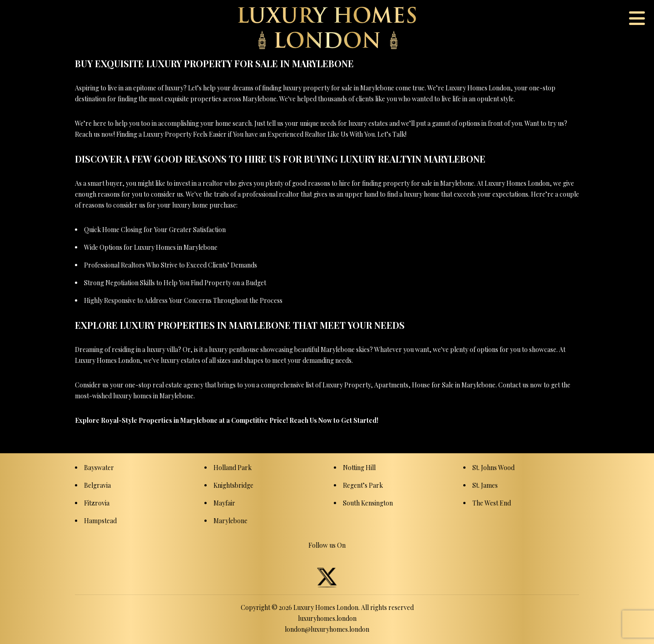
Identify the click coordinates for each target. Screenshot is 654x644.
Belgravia (97, 485)
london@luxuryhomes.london (327, 629)
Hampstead (100, 521)
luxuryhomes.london (327, 618)
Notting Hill (359, 468)
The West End (492, 503)
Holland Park (233, 468)
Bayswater (99, 468)
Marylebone (230, 521)
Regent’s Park (363, 485)
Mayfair (224, 503)
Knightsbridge (233, 485)
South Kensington (368, 503)
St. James (485, 485)
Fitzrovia (97, 503)
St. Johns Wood (493, 468)
